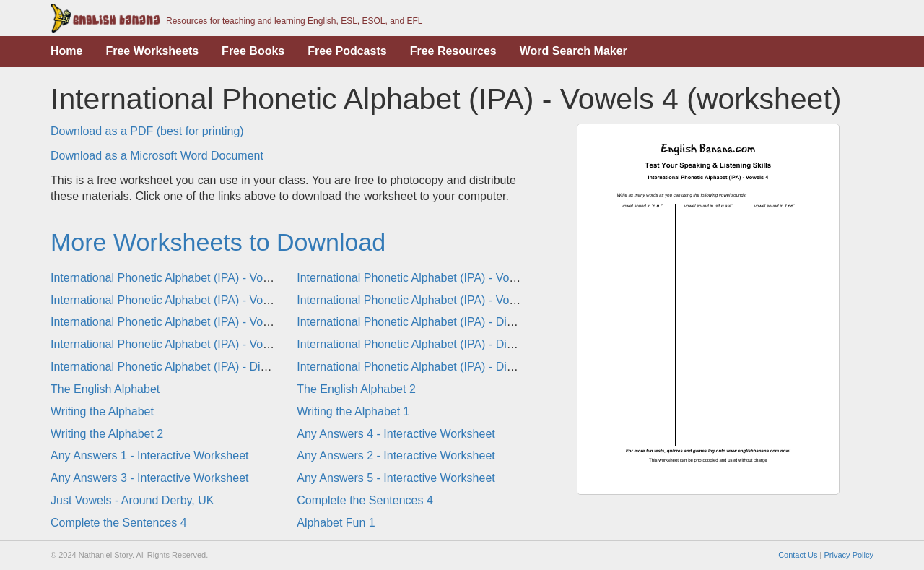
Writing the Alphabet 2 (107, 434)
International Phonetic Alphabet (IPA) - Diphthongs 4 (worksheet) (462, 322)
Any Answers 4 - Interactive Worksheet (396, 434)
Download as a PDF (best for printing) (147, 131)
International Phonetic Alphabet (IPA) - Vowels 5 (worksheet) (451, 300)
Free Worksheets (152, 51)
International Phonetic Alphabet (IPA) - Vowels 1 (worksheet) (205, 278)
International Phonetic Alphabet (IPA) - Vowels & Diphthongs (205, 344)
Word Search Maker (574, 51)
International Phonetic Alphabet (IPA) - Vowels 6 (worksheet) (205, 322)
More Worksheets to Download (218, 242)
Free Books (253, 51)
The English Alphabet (105, 389)
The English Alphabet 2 (356, 389)
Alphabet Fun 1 (336, 523)
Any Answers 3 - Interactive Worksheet (149, 478)
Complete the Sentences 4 (365, 500)
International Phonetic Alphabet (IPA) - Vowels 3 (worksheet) (205, 300)
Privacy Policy (849, 555)
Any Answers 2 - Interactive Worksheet (396, 455)
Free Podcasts (347, 51)
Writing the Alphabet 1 (353, 411)
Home (66, 51)
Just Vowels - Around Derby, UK (132, 500)
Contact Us (798, 555)
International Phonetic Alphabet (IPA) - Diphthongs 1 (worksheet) (462, 344)
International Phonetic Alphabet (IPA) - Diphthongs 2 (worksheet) (216, 367)
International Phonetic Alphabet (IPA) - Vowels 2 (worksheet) (451, 278)
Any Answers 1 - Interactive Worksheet (149, 455)
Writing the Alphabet (102, 411)
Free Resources (453, 51)
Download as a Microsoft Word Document (157, 156)
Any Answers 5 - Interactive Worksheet (396, 478)
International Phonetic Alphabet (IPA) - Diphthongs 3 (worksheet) (462, 367)
